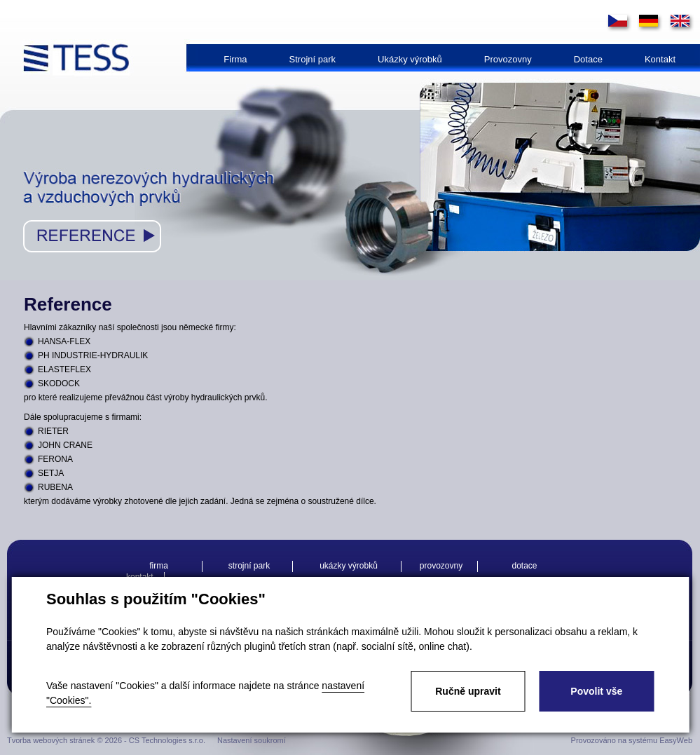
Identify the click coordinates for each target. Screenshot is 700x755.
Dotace (588, 59)
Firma (235, 59)
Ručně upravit (468, 691)
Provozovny (508, 59)
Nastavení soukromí (252, 740)
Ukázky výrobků (410, 59)
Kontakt (660, 59)
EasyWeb (676, 740)
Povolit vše (596, 691)
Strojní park (313, 59)
